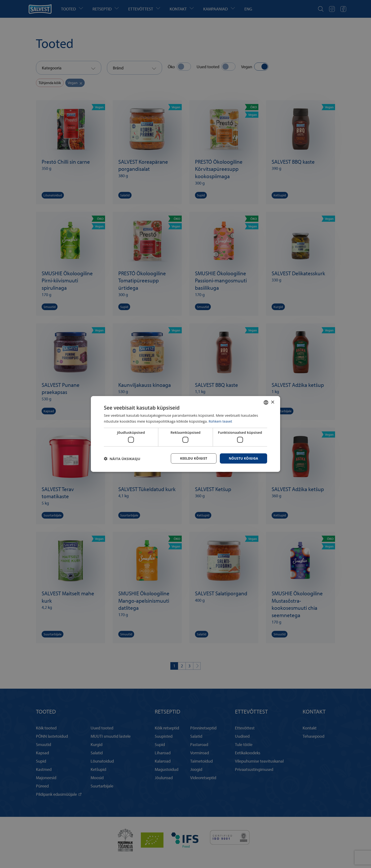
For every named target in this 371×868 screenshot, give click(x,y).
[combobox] (266, 402)
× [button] (272, 402)
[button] (122, 459)
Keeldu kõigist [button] (192, 458)
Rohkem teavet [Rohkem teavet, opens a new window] (221, 421)
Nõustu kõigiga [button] (243, 458)
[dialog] (185, 434)
